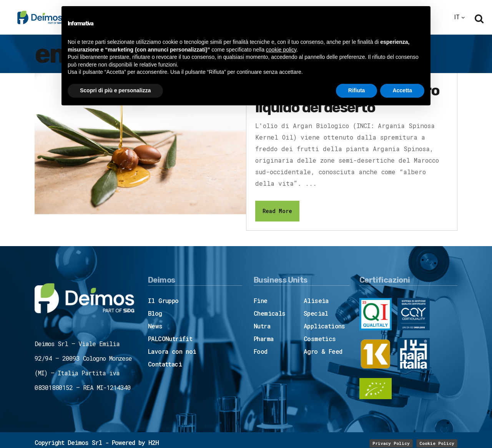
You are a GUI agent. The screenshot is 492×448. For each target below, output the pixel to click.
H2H (154, 442)
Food (261, 351)
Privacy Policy (391, 443)
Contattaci (165, 364)
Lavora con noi (172, 351)
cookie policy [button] (281, 50)
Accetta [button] (402, 90)
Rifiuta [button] (357, 90)
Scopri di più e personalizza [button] (115, 90)
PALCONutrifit (170, 339)
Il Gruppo (163, 301)
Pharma (263, 339)
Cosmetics (320, 339)
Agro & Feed (323, 351)
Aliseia (316, 301)
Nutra (262, 326)
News (155, 326)
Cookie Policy (437, 443)
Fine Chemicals (270, 307)
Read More (277, 211)
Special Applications (324, 320)
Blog (155, 313)
